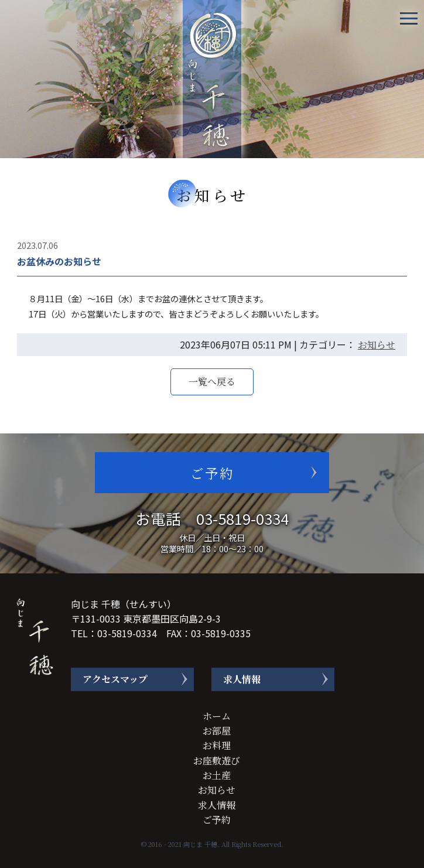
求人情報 (242, 679)
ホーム (217, 716)
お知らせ (377, 345)
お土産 (217, 775)
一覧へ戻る (212, 382)
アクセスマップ (115, 679)
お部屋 (217, 731)
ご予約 (212, 473)
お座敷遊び (217, 760)
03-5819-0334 (242, 518)
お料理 (217, 745)
